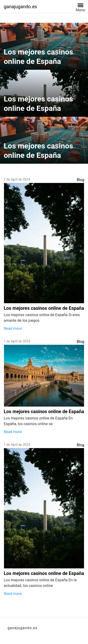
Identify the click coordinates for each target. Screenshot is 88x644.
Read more (13, 328)
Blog (80, 180)
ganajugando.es (20, 7)
